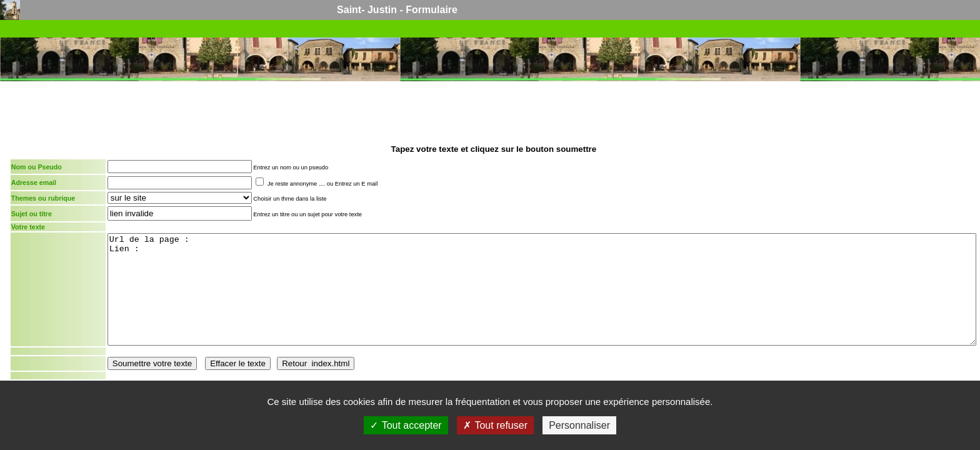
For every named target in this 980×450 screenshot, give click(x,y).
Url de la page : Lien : (542, 289)
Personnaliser (579, 425)
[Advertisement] (494, 111)
